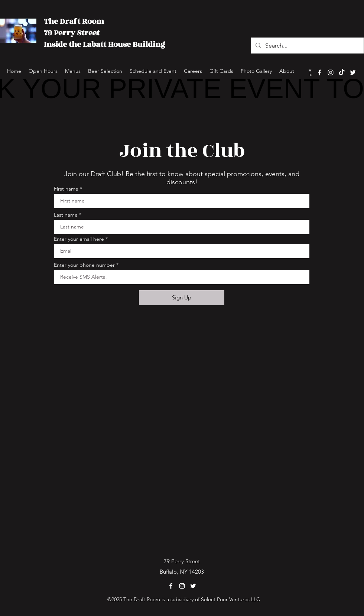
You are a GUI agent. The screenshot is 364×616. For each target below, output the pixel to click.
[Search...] (307, 46)
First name (66, 189)
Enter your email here (79, 239)
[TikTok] (342, 72)
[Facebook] (319, 72)
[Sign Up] (182, 298)
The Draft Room (74, 21)
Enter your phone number (84, 265)
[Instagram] (331, 72)
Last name (66, 215)
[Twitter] (353, 72)
